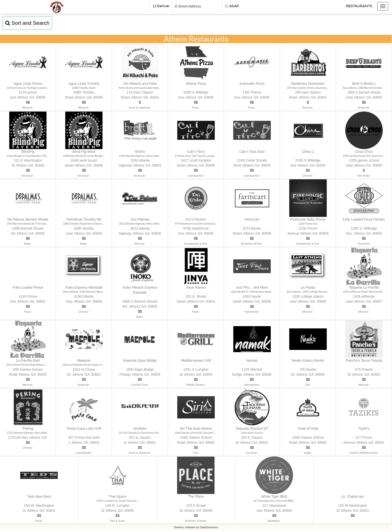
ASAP (234, 6)
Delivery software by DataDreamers (196, 529)
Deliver (163, 6)
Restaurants (359, 6)
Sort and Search (27, 23)
